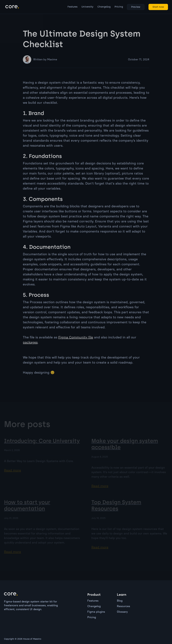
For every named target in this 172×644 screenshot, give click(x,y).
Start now (158, 7)
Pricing (119, 7)
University (87, 7)
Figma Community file (76, 337)
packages (30, 342)
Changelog (104, 7)
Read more (13, 473)
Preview (136, 7)
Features (72, 7)
